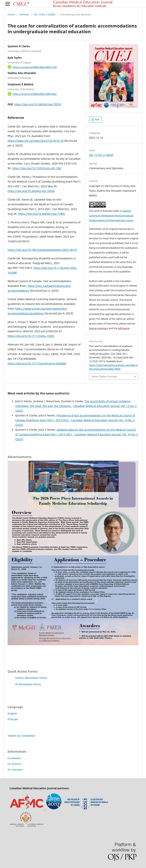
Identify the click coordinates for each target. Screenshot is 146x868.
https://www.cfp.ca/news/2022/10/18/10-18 (36, 141)
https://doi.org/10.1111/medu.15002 (31, 336)
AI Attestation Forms (28, 684)
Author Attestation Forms (31, 678)
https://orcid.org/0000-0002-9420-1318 (35, 67)
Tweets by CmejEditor (21, 736)
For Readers (14, 758)
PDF (97, 120)
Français (13, 719)
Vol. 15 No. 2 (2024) (44, 14)
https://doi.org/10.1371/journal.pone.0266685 (37, 363)
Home (11, 14)
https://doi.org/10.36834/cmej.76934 (31, 191)
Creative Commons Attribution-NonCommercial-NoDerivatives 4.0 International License (111, 216)
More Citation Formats (104, 376)
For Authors (14, 764)
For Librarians (15, 770)
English (12, 713)
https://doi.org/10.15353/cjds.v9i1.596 (37, 168)
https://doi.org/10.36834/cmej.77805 (42, 214)
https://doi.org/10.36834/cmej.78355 (38, 104)
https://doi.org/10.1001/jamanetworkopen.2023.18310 (42, 250)
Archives (24, 14)
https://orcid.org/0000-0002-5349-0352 (35, 94)
